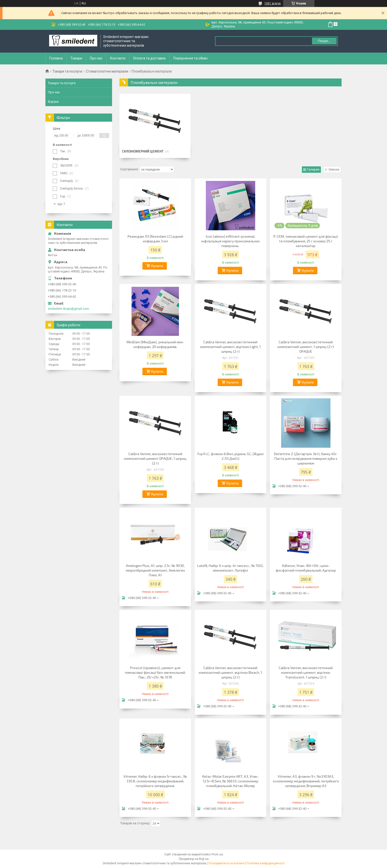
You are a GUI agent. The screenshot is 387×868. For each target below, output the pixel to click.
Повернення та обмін (190, 58)
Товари (76, 58)
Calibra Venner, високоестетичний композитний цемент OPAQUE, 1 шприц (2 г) (155, 458)
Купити (157, 266)
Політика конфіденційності (266, 863)
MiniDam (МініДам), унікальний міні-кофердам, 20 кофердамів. (155, 344)
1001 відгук (272, 3)
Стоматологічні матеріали (107, 71)
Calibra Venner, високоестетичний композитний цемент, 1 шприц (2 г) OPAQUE (306, 347)
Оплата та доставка (149, 58)
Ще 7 (61, 204)
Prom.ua (217, 854)
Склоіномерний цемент (143, 151)
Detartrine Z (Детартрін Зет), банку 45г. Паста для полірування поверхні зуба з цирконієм (306, 458)
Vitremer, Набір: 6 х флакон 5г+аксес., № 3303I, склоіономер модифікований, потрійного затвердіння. (155, 781)
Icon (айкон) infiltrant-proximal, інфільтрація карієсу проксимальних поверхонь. (231, 241)
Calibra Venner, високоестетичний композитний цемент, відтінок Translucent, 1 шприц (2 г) (306, 672)
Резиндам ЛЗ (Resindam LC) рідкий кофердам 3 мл (155, 239)
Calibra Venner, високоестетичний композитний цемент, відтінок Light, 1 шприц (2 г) (231, 347)
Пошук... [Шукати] (324, 41)
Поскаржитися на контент (226, 863)
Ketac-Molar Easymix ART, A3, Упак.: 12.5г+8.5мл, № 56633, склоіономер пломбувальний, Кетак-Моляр (230, 781)
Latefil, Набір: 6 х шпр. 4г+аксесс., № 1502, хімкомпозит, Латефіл (230, 568)
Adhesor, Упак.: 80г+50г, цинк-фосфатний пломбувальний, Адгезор (306, 568)
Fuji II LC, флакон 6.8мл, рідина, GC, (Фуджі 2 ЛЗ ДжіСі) (231, 456)
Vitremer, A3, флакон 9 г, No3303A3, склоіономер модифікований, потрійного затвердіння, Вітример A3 (306, 781)
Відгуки (53, 102)
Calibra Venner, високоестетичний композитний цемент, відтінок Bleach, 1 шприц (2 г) (230, 672)
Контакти (118, 58)
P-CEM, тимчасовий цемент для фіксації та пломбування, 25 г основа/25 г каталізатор (306, 241)
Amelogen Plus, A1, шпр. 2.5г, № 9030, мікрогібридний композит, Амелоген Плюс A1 (155, 570)
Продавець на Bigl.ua (194, 859)
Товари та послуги (67, 71)
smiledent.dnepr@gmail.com (68, 309)
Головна (56, 58)
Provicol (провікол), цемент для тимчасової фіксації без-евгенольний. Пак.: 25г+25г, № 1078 (155, 672)
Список (334, 169)
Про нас (96, 58)
